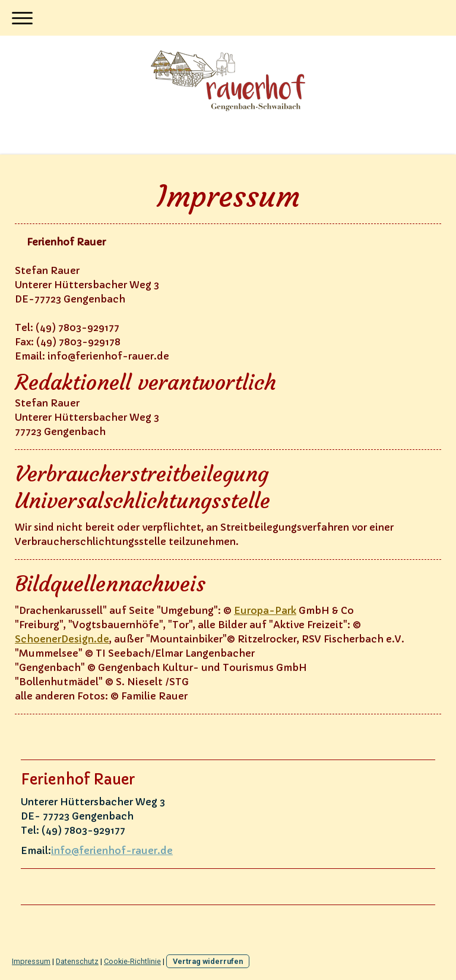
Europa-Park (265, 610)
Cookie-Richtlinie (132, 961)
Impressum (31, 961)
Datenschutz (77, 961)
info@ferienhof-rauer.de (112, 850)
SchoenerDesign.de (62, 639)
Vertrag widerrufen (208, 961)
